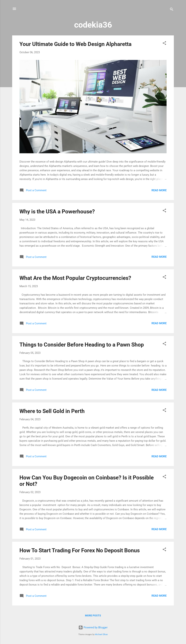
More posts (93, 615)
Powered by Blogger (93, 627)
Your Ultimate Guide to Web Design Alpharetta (75, 44)
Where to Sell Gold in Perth (52, 411)
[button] (164, 44)
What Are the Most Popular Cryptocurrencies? (75, 278)
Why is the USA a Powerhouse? (57, 211)
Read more (159, 190)
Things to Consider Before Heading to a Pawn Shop (82, 345)
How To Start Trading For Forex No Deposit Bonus (80, 550)
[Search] (172, 10)
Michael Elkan (101, 634)
